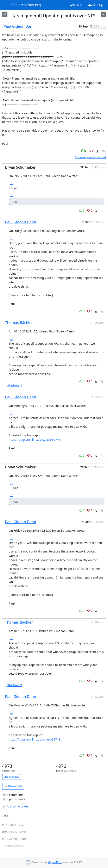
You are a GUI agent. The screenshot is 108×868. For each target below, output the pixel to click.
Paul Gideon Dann (19, 26)
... (12, 183)
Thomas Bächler (19, 323)
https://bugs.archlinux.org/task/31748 (35, 440)
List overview (12, 777)
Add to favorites (15, 806)
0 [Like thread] (84, 151)
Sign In (76, 5)
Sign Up (96, 5)
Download (13, 786)
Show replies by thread (90, 157)
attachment (14, 385)
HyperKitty (55, 862)
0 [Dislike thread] (91, 151)
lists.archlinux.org (26, 5)
